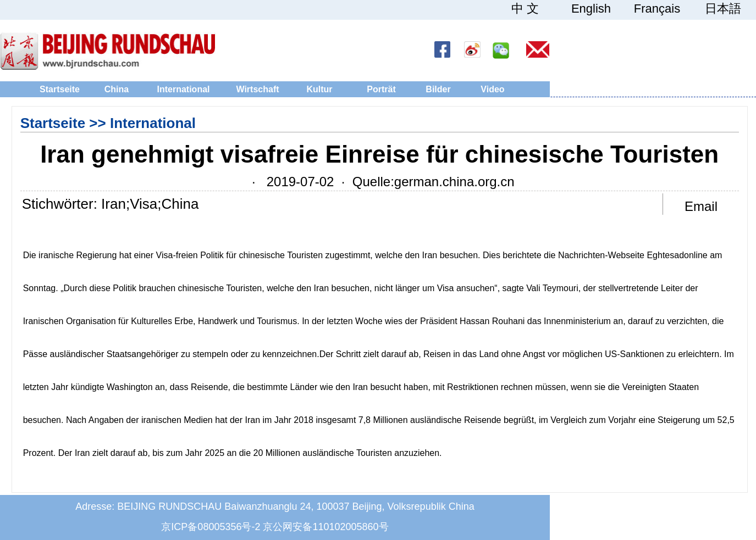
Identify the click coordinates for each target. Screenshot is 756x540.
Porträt (381, 89)
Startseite (60, 89)
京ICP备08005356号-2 (211, 527)
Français (657, 9)
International (183, 89)
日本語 (723, 9)
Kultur (319, 89)
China (117, 89)
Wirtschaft (257, 89)
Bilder (438, 89)
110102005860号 (350, 527)
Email (701, 206)
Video (492, 89)
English (591, 9)
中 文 (525, 9)
